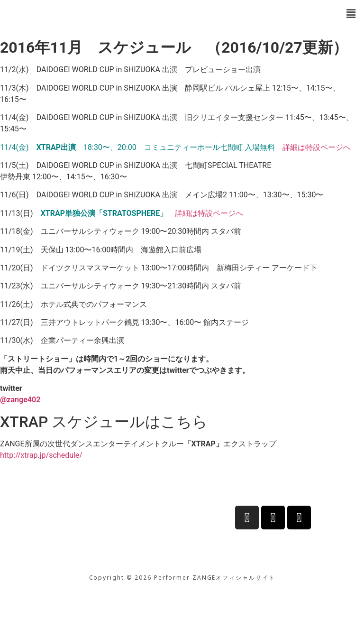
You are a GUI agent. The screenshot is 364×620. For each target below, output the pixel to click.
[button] (351, 14)
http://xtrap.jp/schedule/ (41, 455)
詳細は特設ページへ (317, 147)
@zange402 (20, 400)
